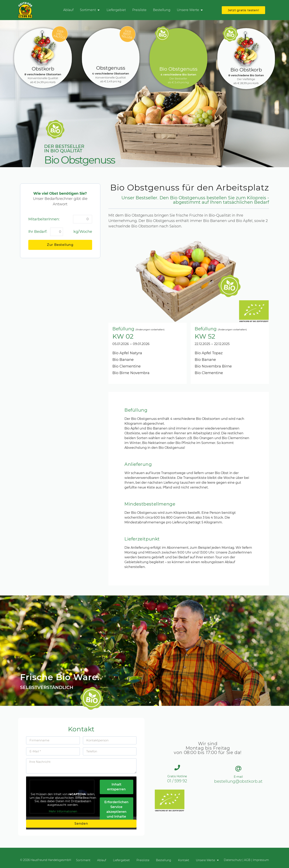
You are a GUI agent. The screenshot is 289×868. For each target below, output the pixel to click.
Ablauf (99, 860)
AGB (247, 860)
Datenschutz (233, 860)
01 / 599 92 (177, 781)
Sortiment (79, 860)
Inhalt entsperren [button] (116, 787)
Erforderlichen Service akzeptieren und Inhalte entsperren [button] (116, 812)
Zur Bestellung (60, 245)
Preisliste (143, 860)
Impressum (261, 860)
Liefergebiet (120, 860)
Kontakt (186, 860)
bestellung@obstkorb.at (238, 781)
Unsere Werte (211, 860)
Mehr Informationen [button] (63, 812)
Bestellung (165, 860)
